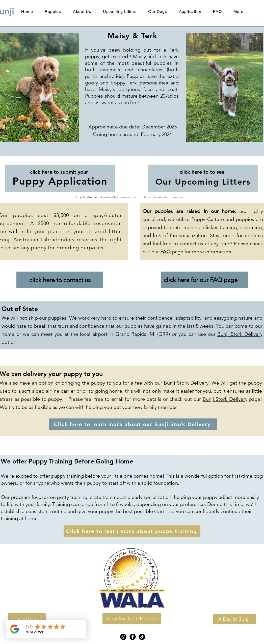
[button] (239, 12)
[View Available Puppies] (132, 618)
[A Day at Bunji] (234, 619)
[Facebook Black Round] (133, 637)
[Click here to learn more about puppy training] (132, 531)
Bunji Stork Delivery (240, 334)
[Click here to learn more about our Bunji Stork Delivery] (133, 424)
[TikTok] (142, 637)
